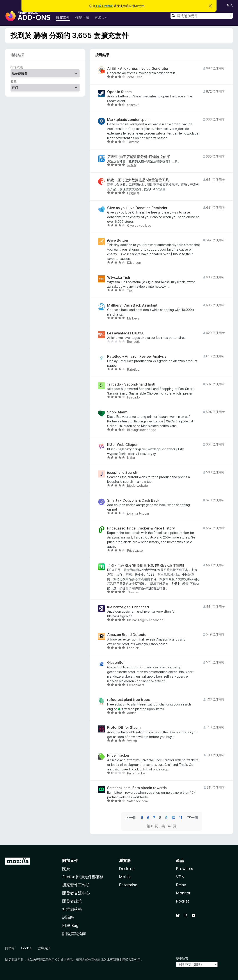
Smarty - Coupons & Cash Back (133, 500)
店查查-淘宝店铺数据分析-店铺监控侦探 (139, 157)
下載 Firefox (104, 6)
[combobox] (202, 16)
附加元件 (70, 861)
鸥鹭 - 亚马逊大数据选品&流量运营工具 (138, 180)
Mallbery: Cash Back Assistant (132, 305)
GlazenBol (116, 663)
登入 (230, 5)
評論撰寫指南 (74, 934)
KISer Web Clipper (122, 445)
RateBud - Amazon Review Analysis (137, 356)
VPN (180, 877)
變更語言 (182, 958)
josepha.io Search (122, 473)
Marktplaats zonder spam (128, 120)
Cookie (26, 948)
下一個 (193, 818)
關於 (66, 869)
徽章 (14, 81)
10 (173, 818)
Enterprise (128, 885)
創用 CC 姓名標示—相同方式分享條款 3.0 (77, 959)
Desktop (127, 869)
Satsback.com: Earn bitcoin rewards (137, 788)
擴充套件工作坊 (76, 885)
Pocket (183, 901)
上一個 (130, 818)
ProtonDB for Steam (124, 728)
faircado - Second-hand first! (131, 384)
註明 (18, 959)
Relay (181, 885)
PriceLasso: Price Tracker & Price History (141, 528)
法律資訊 (44, 948)
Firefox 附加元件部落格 (83, 877)
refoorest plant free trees (128, 700)
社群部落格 (72, 909)
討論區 (68, 917)
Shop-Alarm (117, 412)
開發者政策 (72, 901)
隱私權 (10, 948)
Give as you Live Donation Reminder (137, 208)
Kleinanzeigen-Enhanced (128, 607)
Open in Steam (119, 92)
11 (181, 818)
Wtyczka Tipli (119, 277)
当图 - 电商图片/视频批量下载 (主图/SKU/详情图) (146, 565)
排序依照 (17, 67)
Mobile (125, 877)
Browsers (185, 869)
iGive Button (118, 240)
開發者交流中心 (76, 893)
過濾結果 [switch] (18, 55)
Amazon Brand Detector (127, 635)
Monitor (183, 893)
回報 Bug (70, 925)
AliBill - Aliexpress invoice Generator (138, 69)
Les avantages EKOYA (125, 333)
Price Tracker (118, 755)
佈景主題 (82, 18)
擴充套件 (63, 18)
